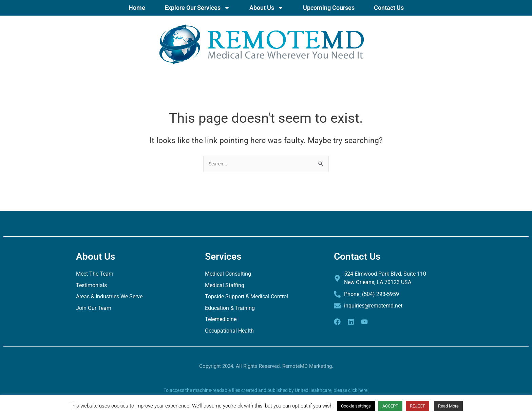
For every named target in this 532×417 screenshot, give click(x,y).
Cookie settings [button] (356, 406)
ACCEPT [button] (390, 406)
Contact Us (389, 8)
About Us (267, 8)
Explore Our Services (197, 8)
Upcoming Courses (329, 8)
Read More (448, 406)
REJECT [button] (417, 406)
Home (137, 8)
